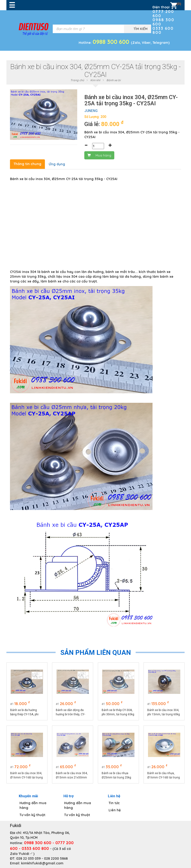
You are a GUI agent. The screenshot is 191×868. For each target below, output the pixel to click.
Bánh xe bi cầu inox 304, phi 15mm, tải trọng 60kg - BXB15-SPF (164, 712)
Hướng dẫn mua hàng (33, 805)
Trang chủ (77, 80)
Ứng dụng (57, 164)
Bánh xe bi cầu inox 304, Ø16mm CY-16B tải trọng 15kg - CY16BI (26, 776)
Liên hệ (115, 810)
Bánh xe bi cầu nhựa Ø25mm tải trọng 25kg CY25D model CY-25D (116, 776)
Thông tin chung (27, 164)
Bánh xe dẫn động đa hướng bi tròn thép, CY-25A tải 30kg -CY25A (71, 712)
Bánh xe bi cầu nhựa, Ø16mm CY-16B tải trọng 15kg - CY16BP (164, 776)
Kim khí (95, 80)
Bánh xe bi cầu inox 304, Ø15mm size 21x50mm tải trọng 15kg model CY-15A (72, 776)
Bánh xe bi (114, 80)
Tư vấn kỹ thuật (32, 815)
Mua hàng (99, 155)
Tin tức (114, 803)
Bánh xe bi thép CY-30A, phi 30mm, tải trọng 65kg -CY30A (118, 712)
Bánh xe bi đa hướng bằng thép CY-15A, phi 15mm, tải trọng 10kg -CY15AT (25, 712)
